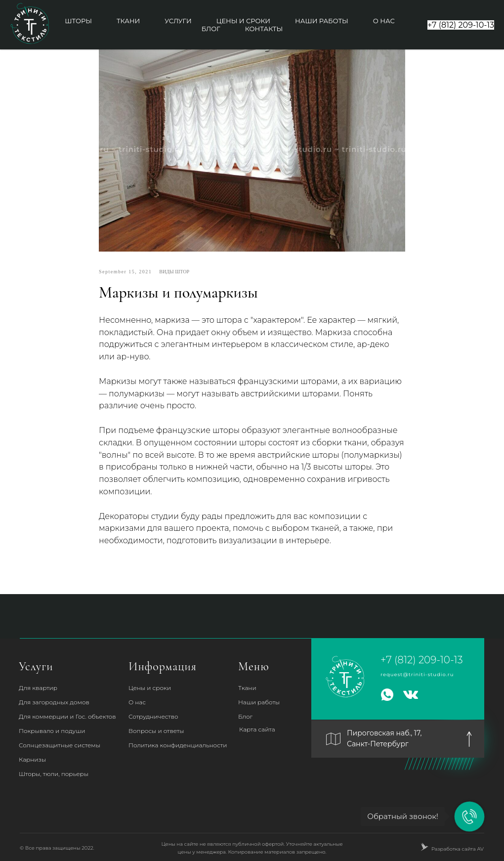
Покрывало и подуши (52, 731)
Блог (211, 29)
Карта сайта (257, 729)
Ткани (128, 21)
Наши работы (322, 21)
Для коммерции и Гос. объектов (67, 716)
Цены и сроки (243, 21)
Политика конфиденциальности (178, 745)
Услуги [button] (178, 21)
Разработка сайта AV (458, 849)
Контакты (264, 29)
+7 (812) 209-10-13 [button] (461, 25)
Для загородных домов (54, 702)
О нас (384, 21)
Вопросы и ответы (156, 731)
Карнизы (32, 759)
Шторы (78, 21)
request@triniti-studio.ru (417, 674)
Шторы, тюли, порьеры (54, 774)
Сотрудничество (153, 716)
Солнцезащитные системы (60, 745)
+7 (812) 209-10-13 (422, 660)
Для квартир (38, 688)
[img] (469, 739)
